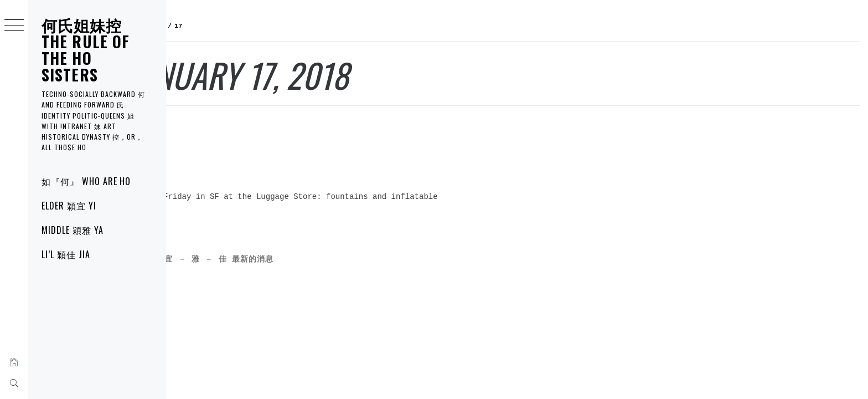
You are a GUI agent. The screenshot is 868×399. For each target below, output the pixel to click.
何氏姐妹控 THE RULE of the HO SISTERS (86, 50)
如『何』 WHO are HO (86, 181)
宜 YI (184, 128)
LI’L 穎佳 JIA (66, 254)
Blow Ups (205, 152)
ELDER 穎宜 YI (69, 206)
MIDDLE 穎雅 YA (73, 230)
